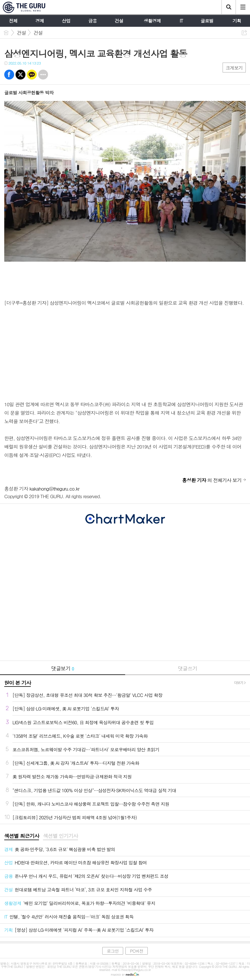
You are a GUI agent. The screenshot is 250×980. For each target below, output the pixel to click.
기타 (43, 75)
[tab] (22, 836)
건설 (21, 33)
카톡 (32, 75)
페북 (9, 75)
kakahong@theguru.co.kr (54, 489)
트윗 (20, 75)
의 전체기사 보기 (212, 480)
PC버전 (137, 951)
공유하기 (244, 33)
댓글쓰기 (188, 668)
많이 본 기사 (18, 683)
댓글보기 (62, 668)
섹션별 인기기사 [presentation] (60, 836)
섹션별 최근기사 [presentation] (22, 836)
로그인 (113, 951)
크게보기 (234, 68)
